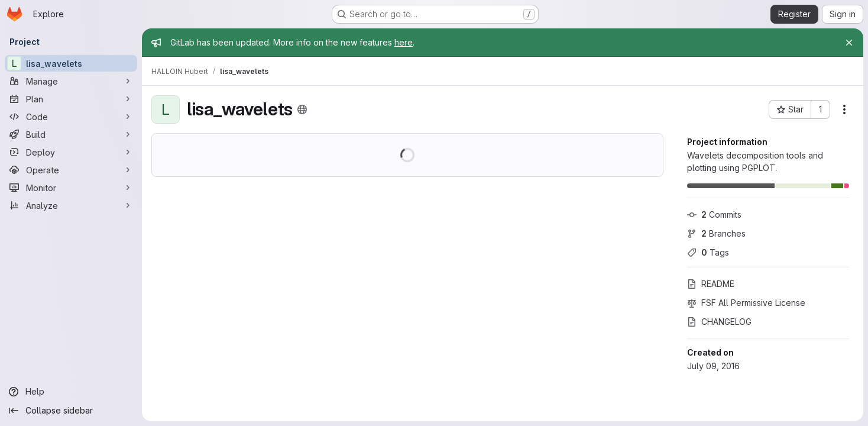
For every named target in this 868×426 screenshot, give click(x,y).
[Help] (71, 392)
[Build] (71, 134)
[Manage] (71, 81)
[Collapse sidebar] (71, 411)
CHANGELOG (719, 322)
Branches (716, 233)
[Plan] (71, 99)
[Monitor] (71, 188)
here (404, 42)
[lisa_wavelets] (71, 63)
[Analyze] (71, 205)
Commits (714, 214)
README (711, 284)
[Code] (71, 117)
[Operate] (71, 170)
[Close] (849, 43)
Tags (708, 252)
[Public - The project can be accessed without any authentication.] (302, 109)
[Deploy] (71, 152)
